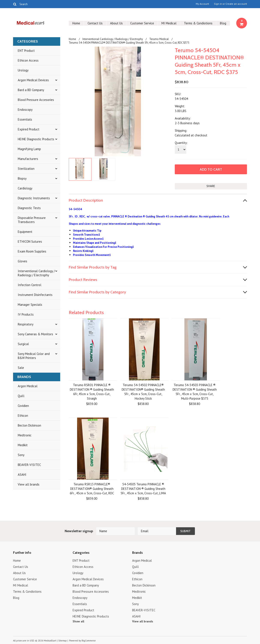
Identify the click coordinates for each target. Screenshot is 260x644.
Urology (23, 70)
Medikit (23, 445)
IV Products (26, 314)
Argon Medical (28, 386)
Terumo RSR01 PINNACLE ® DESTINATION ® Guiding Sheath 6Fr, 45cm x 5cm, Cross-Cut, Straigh (92, 392)
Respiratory (26, 324)
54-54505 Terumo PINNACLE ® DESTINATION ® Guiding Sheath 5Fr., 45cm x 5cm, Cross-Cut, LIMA (143, 489)
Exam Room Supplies (32, 251)
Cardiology (25, 188)
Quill (21, 396)
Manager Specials (30, 305)
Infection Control (30, 285)
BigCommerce (89, 641)
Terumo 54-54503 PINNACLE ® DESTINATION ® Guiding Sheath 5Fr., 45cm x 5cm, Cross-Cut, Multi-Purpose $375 (195, 392)
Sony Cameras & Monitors (35, 334)
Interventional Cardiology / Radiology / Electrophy (36, 273)
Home (76, 23)
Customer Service (142, 23)
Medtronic (25, 435)
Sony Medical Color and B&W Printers (34, 356)
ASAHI (22, 475)
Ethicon (23, 416)
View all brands (29, 484)
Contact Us (95, 23)
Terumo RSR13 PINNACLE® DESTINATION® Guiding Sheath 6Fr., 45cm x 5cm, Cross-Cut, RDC (92, 489)
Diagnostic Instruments (34, 198)
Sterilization (26, 169)
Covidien (23, 406)
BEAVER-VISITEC (29, 465)
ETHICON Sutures (30, 241)
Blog (223, 23)
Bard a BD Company (31, 90)
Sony (21, 455)
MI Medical (169, 23)
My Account (202, 4)
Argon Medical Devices (33, 80)
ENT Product (26, 51)
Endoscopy (25, 110)
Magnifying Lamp (29, 149)
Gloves (22, 261)
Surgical (23, 344)
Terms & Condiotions (198, 23)
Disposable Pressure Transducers (32, 220)
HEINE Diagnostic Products (36, 139)
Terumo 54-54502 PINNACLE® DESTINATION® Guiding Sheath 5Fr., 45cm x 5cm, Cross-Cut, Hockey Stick (143, 392)
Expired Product (29, 129)
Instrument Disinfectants (35, 295)
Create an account (236, 4)
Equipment (25, 232)
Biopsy (22, 178)
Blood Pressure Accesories (36, 100)
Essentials (25, 119)
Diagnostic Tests (29, 208)
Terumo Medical (159, 39)
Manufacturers (28, 159)
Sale (21, 368)
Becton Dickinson (29, 425)
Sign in (218, 4)
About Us (116, 23)
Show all (78, 621)
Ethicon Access (28, 60)
